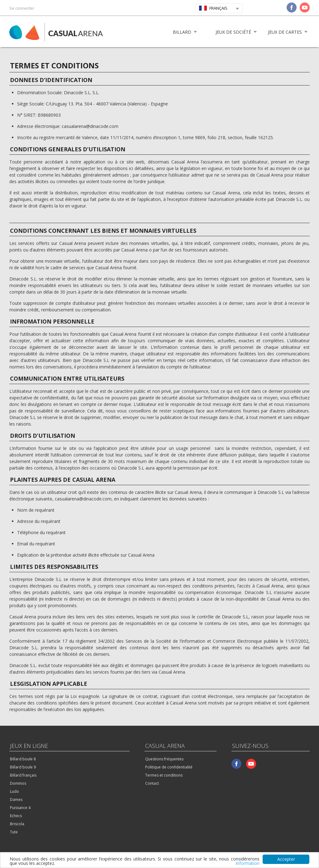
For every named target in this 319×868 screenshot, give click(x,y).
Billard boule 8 (23, 759)
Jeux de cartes (285, 32)
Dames (16, 800)
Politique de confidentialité (169, 767)
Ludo (14, 791)
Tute (14, 832)
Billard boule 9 (23, 767)
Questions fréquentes (164, 759)
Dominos (18, 783)
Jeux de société (233, 32)
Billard (182, 32)
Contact (152, 783)
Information (248, 863)
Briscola (17, 824)
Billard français (23, 775)
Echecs (16, 816)
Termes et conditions (164, 775)
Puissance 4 (20, 808)
